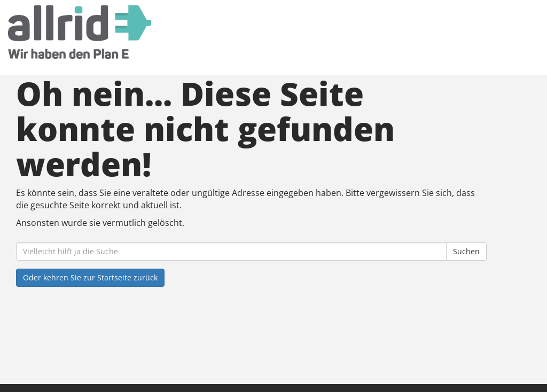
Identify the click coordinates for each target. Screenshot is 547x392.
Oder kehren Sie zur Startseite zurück (90, 277)
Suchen (466, 251)
